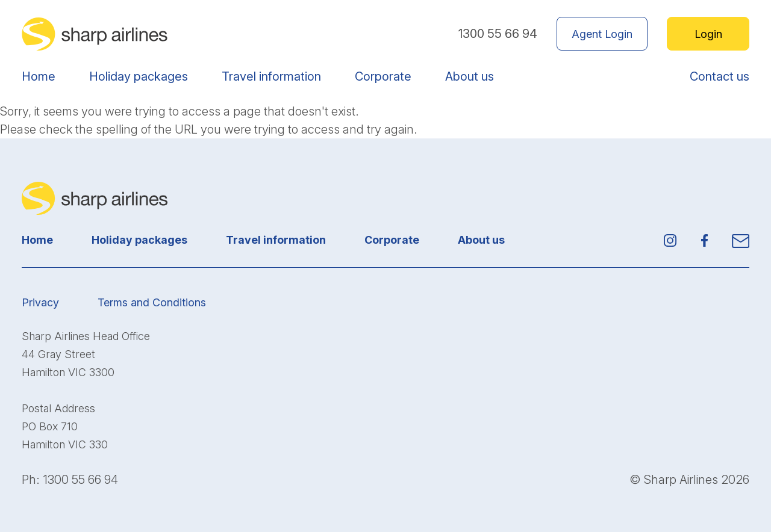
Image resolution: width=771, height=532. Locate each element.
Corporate (383, 76)
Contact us (719, 76)
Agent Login (602, 34)
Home (39, 76)
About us (470, 76)
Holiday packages (139, 76)
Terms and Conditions (152, 302)
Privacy (40, 302)
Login (708, 34)
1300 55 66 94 (498, 34)
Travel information (271, 76)
